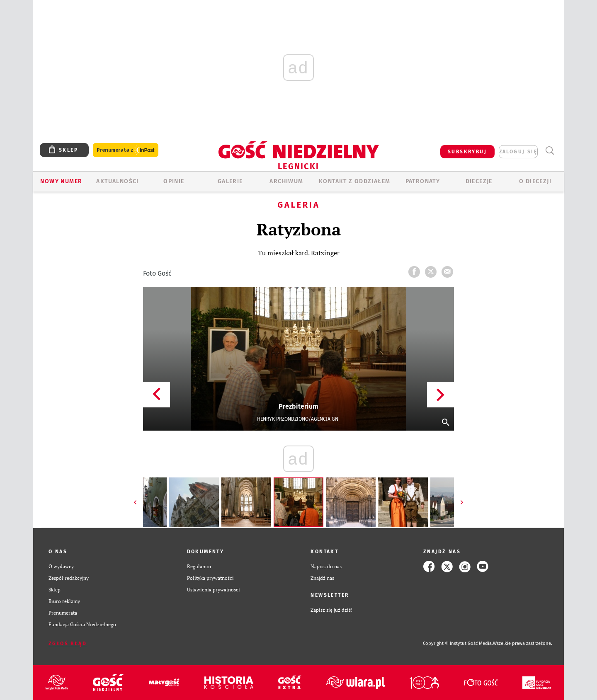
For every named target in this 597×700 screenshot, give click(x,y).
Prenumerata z (126, 150)
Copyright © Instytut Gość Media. (458, 643)
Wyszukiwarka (550, 151)
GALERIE (230, 181)
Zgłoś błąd (68, 644)
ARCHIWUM (286, 181)
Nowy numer (61, 181)
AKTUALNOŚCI (117, 181)
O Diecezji (535, 181)
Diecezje (479, 181)
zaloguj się (518, 152)
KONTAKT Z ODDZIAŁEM (355, 181)
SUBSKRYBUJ (467, 152)
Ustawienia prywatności (214, 590)
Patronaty (423, 181)
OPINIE (174, 181)
